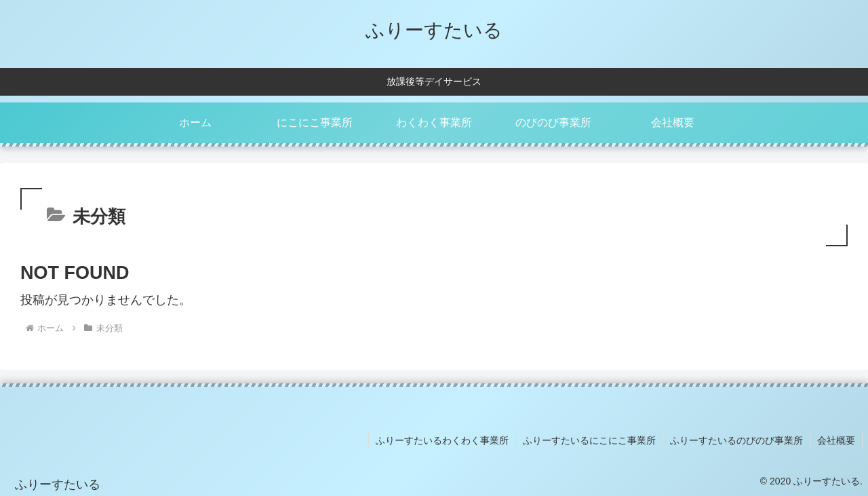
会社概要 (836, 440)
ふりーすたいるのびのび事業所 (736, 440)
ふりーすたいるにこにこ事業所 (589, 440)
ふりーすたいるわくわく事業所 (442, 440)
